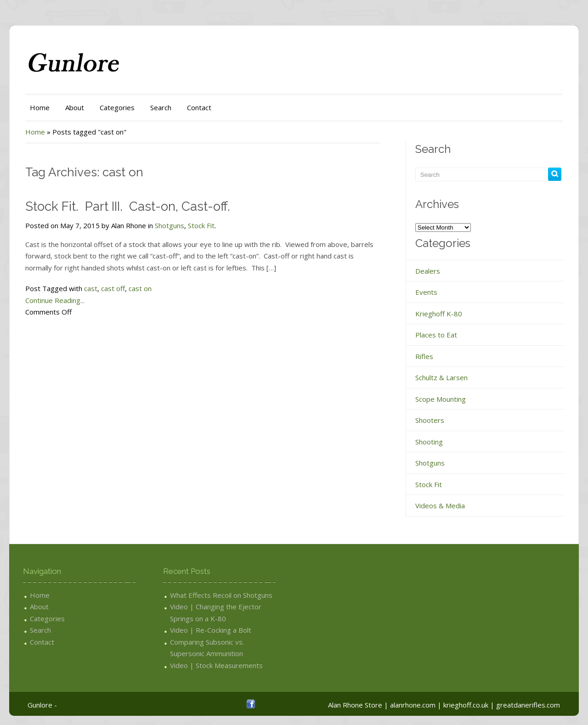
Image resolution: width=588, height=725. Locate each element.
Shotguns (170, 225)
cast (91, 288)
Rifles (424, 356)
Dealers (428, 271)
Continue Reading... (55, 300)
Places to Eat (436, 335)
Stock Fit (201, 225)
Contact (199, 107)
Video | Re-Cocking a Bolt (211, 630)
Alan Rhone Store (355, 705)
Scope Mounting (441, 399)
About (75, 107)
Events (426, 292)
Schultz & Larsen (441, 377)
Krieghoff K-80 (439, 314)
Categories (117, 107)
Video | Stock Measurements (216, 665)
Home (40, 107)
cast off (113, 288)
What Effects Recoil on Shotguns (221, 595)
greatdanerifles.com (528, 705)
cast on (140, 288)
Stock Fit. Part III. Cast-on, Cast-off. (128, 206)
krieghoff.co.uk (466, 705)
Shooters (430, 420)
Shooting (429, 442)
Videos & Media (440, 506)
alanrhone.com (413, 705)
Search (161, 107)
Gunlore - (42, 705)
